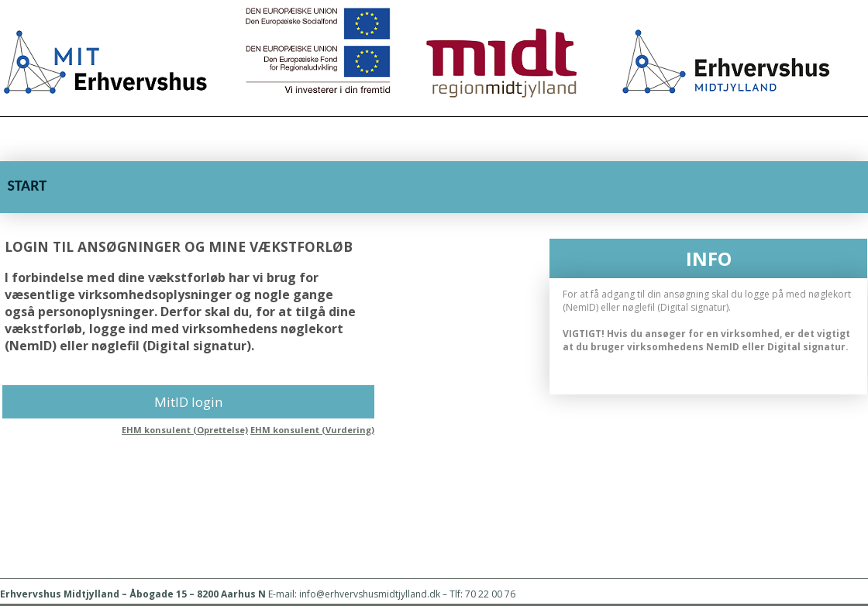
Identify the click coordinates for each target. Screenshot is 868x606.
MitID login (188, 402)
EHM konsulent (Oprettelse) (185, 430)
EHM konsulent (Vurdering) (312, 430)
